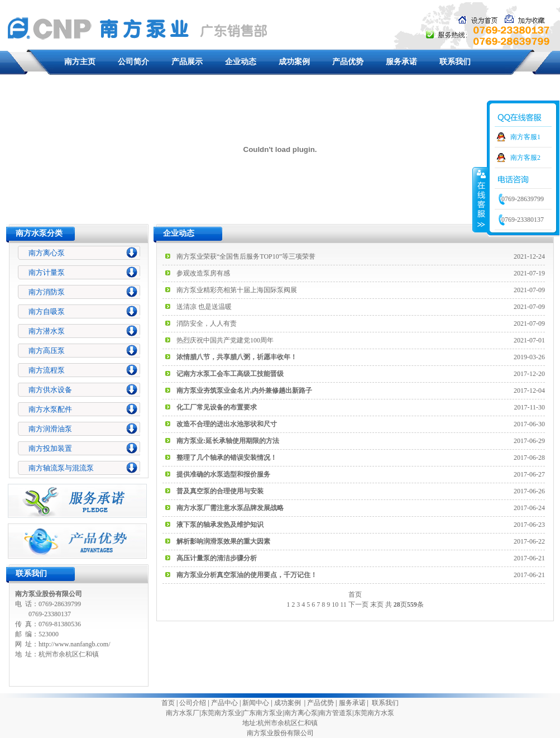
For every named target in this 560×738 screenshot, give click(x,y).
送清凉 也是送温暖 (204, 307)
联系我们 (455, 62)
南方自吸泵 (47, 311)
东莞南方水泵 (374, 713)
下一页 (358, 604)
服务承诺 (401, 62)
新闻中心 (256, 703)
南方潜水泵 (47, 331)
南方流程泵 (47, 370)
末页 (377, 604)
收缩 (480, 199)
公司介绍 (193, 703)
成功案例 (294, 62)
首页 (168, 703)
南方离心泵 (47, 253)
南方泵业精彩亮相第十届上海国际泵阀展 (237, 290)
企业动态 (241, 62)
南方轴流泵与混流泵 (61, 468)
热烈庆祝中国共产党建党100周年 (225, 340)
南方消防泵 (47, 292)
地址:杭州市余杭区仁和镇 (280, 723)
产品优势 (348, 62)
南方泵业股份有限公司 (280, 733)
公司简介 (133, 62)
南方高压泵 (47, 351)
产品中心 (224, 703)
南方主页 (80, 62)
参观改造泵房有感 (203, 273)
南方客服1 (525, 137)
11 (343, 604)
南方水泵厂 (183, 713)
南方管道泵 (336, 713)
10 (335, 604)
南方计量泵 (47, 272)
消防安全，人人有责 (207, 323)
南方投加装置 (50, 448)
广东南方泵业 (262, 713)
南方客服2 (525, 158)
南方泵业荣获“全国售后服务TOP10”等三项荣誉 (246, 256)
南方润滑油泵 (50, 429)
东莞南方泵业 (221, 713)
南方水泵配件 (50, 409)
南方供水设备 (50, 390)
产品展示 (187, 62)
